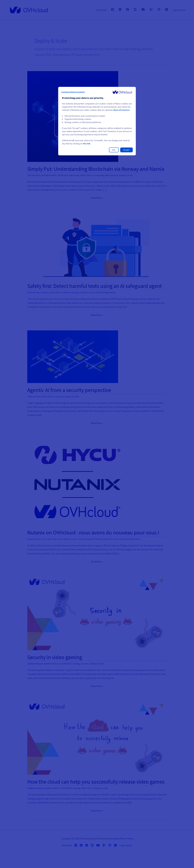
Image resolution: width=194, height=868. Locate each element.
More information (122, 110)
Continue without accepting (73, 92)
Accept (126, 150)
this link (87, 144)
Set (114, 150)
